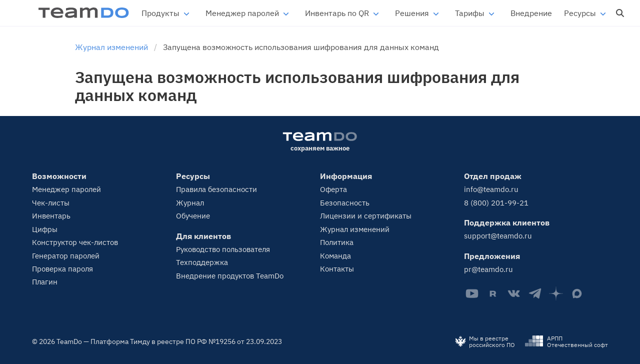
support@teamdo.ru (498, 236)
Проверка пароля (62, 269)
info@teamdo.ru (491, 189)
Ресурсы (580, 13)
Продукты (160, 13)
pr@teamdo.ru (488, 269)
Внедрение (531, 13)
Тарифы (470, 13)
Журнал (190, 203)
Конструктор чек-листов (75, 242)
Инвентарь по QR (337, 13)
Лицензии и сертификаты (366, 216)
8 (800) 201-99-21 (496, 203)
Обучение (193, 216)
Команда (335, 256)
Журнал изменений (355, 229)
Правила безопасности (216, 189)
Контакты (337, 269)
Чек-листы (51, 203)
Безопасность (345, 203)
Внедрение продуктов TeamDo (230, 276)
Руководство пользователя (223, 249)
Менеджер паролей (242, 13)
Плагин (45, 282)
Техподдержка (202, 262)
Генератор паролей (66, 256)
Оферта (333, 189)
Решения (412, 13)
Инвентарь (51, 216)
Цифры (45, 229)
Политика (337, 242)
